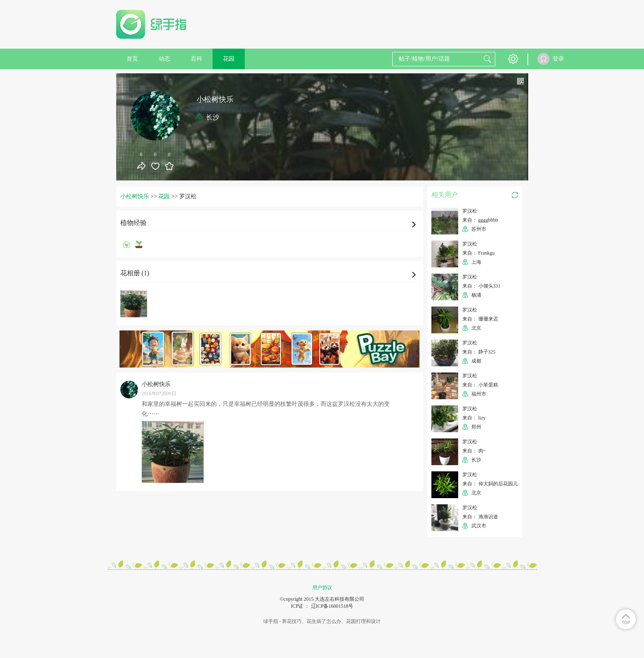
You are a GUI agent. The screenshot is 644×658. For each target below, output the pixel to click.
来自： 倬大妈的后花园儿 (490, 484)
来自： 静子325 (479, 352)
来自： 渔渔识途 (480, 517)
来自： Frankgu (479, 253)
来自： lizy (474, 418)
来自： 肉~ (474, 451)
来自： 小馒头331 (481, 286)
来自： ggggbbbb (480, 220)
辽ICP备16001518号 (332, 606)
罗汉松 (470, 211)
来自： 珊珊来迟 (480, 319)
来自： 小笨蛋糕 (480, 385)
